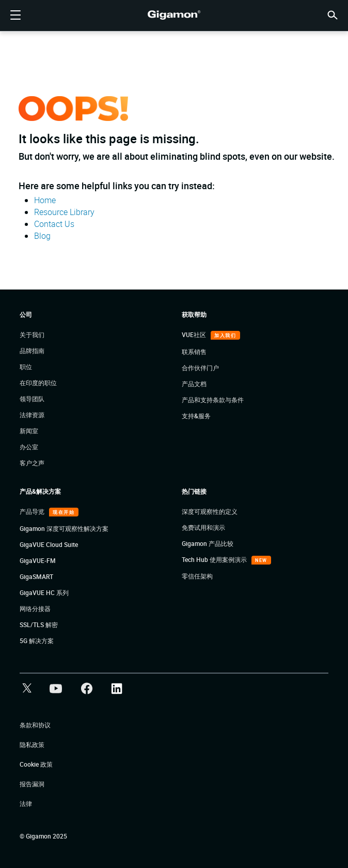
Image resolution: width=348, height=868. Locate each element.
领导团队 (32, 399)
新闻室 (29, 431)
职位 (26, 367)
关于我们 (32, 334)
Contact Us (54, 224)
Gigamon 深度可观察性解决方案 (64, 528)
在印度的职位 (38, 383)
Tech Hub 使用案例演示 (215, 559)
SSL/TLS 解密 (39, 625)
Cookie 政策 (36, 764)
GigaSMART (36, 576)
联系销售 (194, 352)
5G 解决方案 (37, 641)
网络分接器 (35, 608)
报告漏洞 (32, 784)
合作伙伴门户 (200, 368)
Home (45, 200)
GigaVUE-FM (38, 560)
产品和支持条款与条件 (213, 400)
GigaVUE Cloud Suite (49, 544)
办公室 (29, 447)
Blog (42, 236)
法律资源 (32, 415)
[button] (333, 14)
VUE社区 (195, 334)
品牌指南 (32, 351)
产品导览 (33, 511)
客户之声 (32, 463)
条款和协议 (35, 725)
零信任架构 (197, 576)
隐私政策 (32, 744)
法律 (26, 803)
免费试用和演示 (203, 527)
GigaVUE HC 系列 (44, 592)
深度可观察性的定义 (210, 511)
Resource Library (64, 212)
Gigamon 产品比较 (208, 543)
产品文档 (194, 384)
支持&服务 (196, 416)
